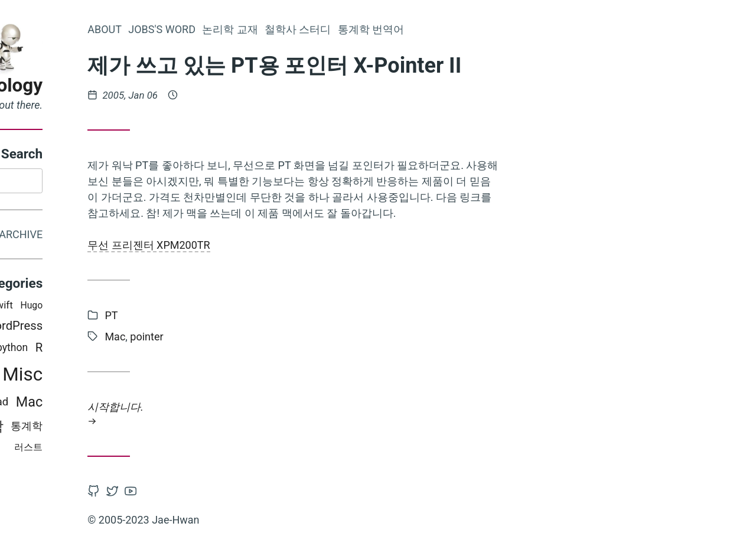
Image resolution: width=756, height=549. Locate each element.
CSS (87, 376)
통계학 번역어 (493, 29)
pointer (269, 337)
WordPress (136, 328)
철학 (112, 428)
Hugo (154, 308)
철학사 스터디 (421, 29)
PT (110, 376)
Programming (79, 350)
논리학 (84, 328)
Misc (145, 376)
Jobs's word (285, 29)
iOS (70, 307)
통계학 (149, 428)
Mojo (95, 308)
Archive (144, 236)
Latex (59, 376)
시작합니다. (417, 414)
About (227, 29)
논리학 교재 (353, 29)
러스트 (151, 449)
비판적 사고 (67, 428)
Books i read (101, 404)
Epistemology (108, 85)
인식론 (38, 307)
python (135, 350)
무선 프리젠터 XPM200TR (271, 245)
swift (124, 307)
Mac (152, 404)
